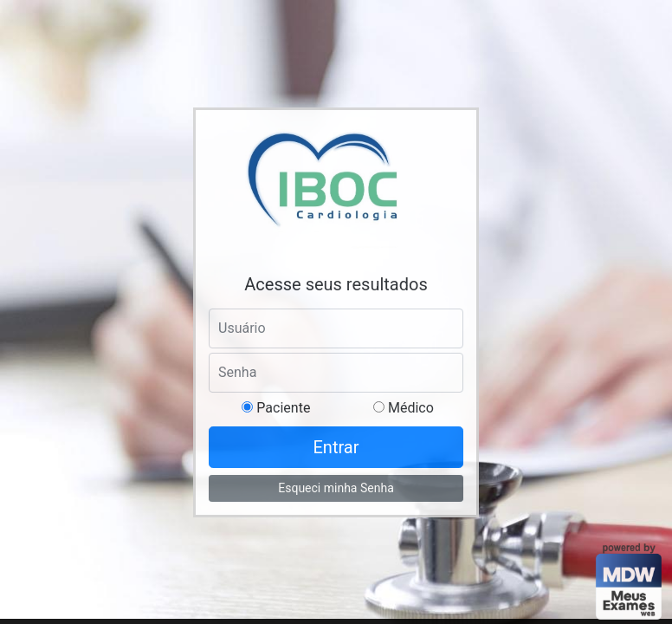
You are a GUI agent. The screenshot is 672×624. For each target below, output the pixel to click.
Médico (409, 408)
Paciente (281, 408)
